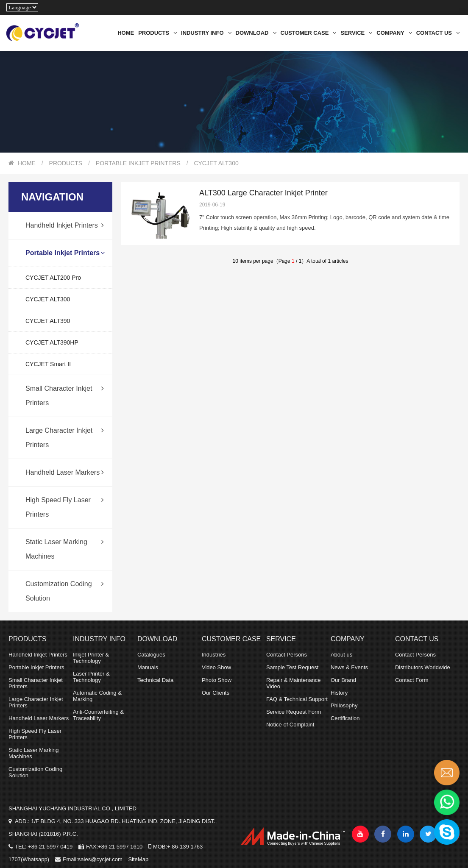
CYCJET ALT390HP (52, 342)
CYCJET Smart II (48, 364)
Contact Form (412, 680)
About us (341, 655)
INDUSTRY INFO (206, 33)
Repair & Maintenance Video (294, 683)
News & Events (349, 667)
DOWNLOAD (256, 33)
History (339, 693)
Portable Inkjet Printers (138, 163)
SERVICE (356, 33)
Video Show (216, 667)
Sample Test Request (292, 667)
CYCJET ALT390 (48, 321)
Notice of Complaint (290, 725)
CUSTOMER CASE (309, 33)
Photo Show (217, 680)
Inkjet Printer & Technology (91, 658)
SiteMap (138, 859)
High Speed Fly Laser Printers (65, 502)
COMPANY (394, 33)
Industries (214, 655)
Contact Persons (287, 655)
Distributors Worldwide (423, 667)
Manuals (148, 667)
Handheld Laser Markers (65, 473)
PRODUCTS (157, 33)
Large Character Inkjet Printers (65, 433)
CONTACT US (438, 33)
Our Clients (216, 693)
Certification (345, 718)
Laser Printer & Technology (91, 677)
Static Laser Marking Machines (65, 544)
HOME (126, 33)
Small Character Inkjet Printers (65, 391)
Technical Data (155, 680)
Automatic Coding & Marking (97, 696)
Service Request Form (294, 712)
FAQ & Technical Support (297, 699)
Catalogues (151, 655)
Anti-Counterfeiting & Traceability (98, 715)
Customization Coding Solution (65, 586)
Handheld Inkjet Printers (65, 225)
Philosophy (344, 705)
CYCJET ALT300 (216, 163)
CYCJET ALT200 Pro (53, 278)
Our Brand (343, 680)
